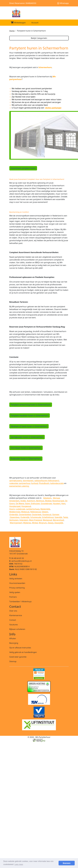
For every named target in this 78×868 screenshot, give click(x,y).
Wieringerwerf (16, 523)
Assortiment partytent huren (23, 168)
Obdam (45, 512)
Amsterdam (14, 501)
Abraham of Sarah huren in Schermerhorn (29, 426)
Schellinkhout (48, 517)
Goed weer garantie (18, 657)
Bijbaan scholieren (17, 629)
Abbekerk (47, 498)
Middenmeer (15, 512)
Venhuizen (14, 520)
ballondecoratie (57, 483)
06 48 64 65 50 (17, 558)
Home (12, 31)
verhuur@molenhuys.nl (20, 561)
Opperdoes (15, 517)
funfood (35, 483)
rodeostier (14, 483)
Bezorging (14, 643)
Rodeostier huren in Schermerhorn (26, 459)
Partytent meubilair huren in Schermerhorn (30, 415)
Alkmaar (56, 498)
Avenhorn (31, 501)
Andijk (23, 501)
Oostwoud (47, 515)
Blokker (48, 501)
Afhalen (13, 638)
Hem (63, 503)
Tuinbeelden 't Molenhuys (20, 602)
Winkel (35, 523)
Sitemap (13, 661)
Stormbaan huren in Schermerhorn (26, 448)
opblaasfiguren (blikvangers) (47, 481)
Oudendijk (25, 517)
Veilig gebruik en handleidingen (23, 652)
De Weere (20, 503)
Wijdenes (27, 523)
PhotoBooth (44, 483)
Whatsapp (63, 3)
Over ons (13, 611)
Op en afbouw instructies (20, 648)
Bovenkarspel (58, 501)
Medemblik (45, 509)
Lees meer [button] (19, 864)
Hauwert (57, 503)
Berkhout (40, 501)
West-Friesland (35, 520)
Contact (13, 620)
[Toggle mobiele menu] (66, 23)
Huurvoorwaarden (17, 583)
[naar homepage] (39, 13)
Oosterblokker (25, 515)
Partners (13, 597)
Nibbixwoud (35, 512)
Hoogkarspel (15, 506)
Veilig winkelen (16, 579)
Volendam (24, 520)
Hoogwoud (26, 506)
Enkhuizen (35, 503)
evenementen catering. (19, 486)
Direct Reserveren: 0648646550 (23, 3)
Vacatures (14, 625)
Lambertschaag (33, 509)
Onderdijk (14, 515)
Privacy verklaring (17, 588)
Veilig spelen (15, 592)
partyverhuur (25, 483)
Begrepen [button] (67, 863)
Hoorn (12, 509)
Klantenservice (16, 615)
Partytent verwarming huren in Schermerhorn (31, 405)
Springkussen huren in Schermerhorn (27, 437)
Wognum (43, 523)
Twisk (65, 517)
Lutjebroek (20, 509)
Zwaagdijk (59, 523)
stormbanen (28, 481)
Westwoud (47, 520)
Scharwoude (36, 517)
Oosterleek (37, 515)
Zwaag (51, 523)
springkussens (16, 481)
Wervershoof (58, 520)
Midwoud (25, 512)
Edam (28, 503)
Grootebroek (46, 503)
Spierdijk (58, 517)
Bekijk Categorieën (39, 38)
